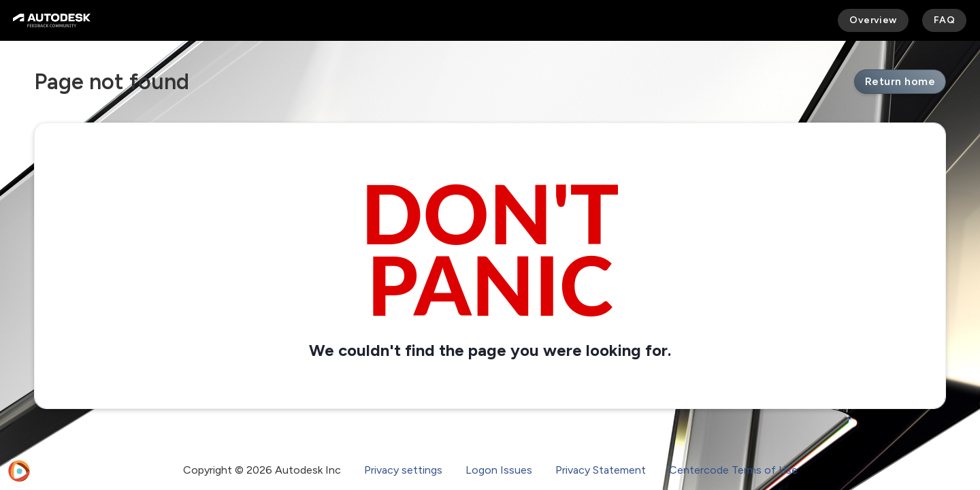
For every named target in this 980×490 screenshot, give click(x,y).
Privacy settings (403, 470)
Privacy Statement (601, 470)
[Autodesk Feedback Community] (52, 20)
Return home (900, 81)
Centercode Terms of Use (733, 470)
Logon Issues (499, 470)
